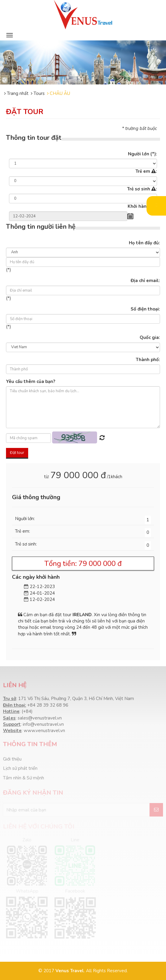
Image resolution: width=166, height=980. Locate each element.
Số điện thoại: (145, 309)
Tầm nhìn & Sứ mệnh (24, 778)
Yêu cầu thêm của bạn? (31, 381)
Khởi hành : (142, 206)
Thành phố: (148, 360)
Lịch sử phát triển (20, 768)
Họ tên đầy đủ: (144, 243)
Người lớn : (142, 154)
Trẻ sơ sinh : (142, 189)
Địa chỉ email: (145, 281)
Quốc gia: (150, 337)
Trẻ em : (146, 171)
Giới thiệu (12, 759)
